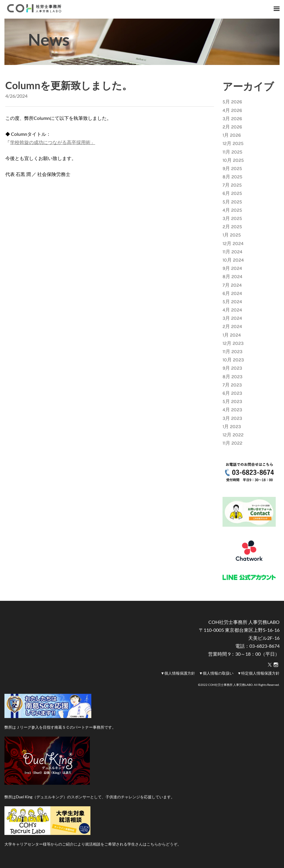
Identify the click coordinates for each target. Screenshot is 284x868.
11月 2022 (232, 443)
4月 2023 (232, 410)
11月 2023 (232, 351)
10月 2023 (233, 360)
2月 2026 (232, 127)
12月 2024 (233, 243)
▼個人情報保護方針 (178, 673)
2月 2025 (232, 227)
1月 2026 (232, 135)
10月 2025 (233, 160)
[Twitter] (270, 665)
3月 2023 (232, 418)
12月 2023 (233, 343)
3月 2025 (232, 218)
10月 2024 (233, 260)
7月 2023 (232, 385)
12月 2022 (233, 435)
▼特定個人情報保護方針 (258, 673)
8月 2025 (232, 177)
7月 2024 (232, 285)
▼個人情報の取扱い (216, 673)
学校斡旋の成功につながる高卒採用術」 (53, 142)
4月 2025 (232, 210)
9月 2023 (232, 368)
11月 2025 (232, 152)
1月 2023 (232, 426)
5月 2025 (232, 202)
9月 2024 (232, 268)
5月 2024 (232, 302)
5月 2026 (232, 102)
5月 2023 (232, 401)
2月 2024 (232, 326)
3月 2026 (232, 119)
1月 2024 (232, 335)
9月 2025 (232, 168)
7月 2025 (232, 185)
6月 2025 (232, 193)
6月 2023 (232, 393)
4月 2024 (232, 310)
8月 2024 (232, 276)
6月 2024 (232, 293)
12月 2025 (233, 143)
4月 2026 (232, 110)
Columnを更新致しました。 (69, 85)
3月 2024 (232, 318)
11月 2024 (232, 252)
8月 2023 (232, 377)
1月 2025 (232, 235)
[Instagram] (276, 665)
